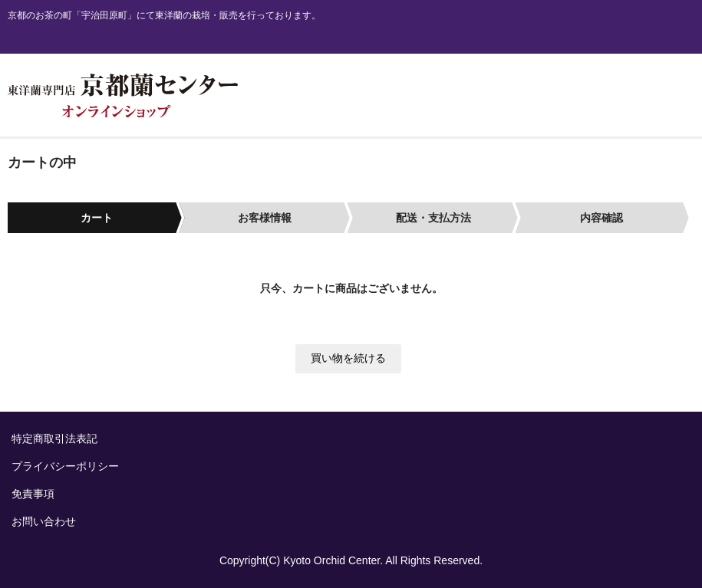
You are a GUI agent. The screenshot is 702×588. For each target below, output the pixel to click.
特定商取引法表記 (54, 439)
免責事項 (33, 494)
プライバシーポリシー (65, 466)
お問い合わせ (44, 521)
